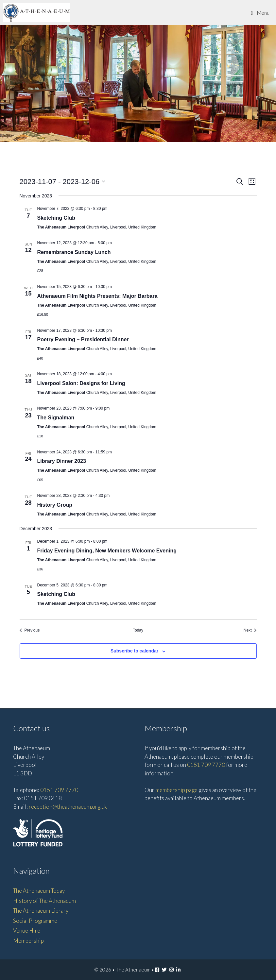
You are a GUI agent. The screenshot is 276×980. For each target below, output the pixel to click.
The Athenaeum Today (39, 891)
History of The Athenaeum (44, 901)
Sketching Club (56, 218)
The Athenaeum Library (41, 911)
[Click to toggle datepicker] (62, 182)
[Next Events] (250, 630)
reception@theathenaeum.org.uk (68, 807)
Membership (28, 941)
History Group (55, 505)
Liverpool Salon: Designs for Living (81, 383)
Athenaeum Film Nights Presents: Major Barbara (97, 296)
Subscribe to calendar (134, 651)
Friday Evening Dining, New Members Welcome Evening (107, 551)
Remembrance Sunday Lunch (74, 252)
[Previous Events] (30, 630)
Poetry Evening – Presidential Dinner (83, 339)
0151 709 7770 (59, 790)
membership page (176, 790)
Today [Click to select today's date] (138, 630)
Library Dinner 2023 (62, 461)
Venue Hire (27, 930)
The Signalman (56, 418)
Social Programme (35, 921)
